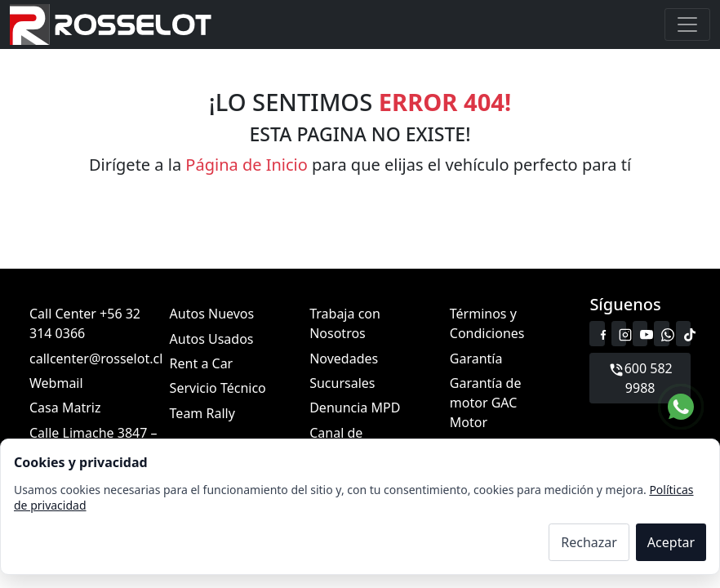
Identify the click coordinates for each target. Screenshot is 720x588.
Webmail (56, 383)
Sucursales (342, 383)
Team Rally (202, 412)
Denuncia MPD (355, 408)
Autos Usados (212, 338)
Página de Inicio (247, 165)
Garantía (476, 358)
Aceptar (671, 542)
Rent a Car (202, 363)
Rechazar (589, 542)
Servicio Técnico (218, 388)
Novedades (344, 358)
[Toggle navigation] (687, 24)
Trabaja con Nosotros (345, 323)
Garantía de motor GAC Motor (486, 403)
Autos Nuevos (212, 314)
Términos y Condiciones (487, 323)
